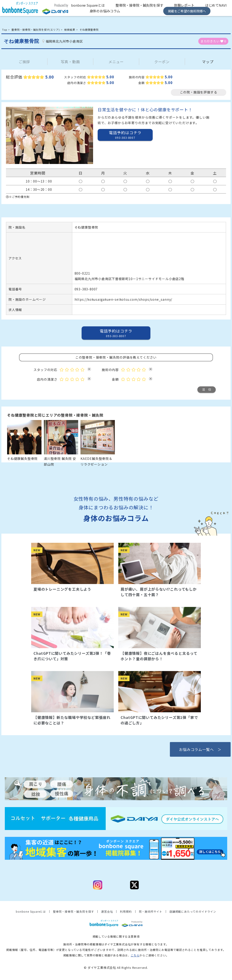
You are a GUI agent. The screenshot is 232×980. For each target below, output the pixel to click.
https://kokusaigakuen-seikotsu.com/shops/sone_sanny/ (123, 299)
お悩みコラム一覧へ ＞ (200, 749)
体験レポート (184, 5)
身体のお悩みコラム (105, 11)
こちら (135, 955)
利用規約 (126, 912)
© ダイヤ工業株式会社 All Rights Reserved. (116, 968)
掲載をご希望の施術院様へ (187, 11)
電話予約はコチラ (125, 135)
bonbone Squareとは (88, 5)
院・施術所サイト (151, 912)
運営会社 (107, 912)
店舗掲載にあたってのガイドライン (193, 912)
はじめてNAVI (216, 5)
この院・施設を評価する (199, 92)
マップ (208, 62)
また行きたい (213, 41)
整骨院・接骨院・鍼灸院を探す (139, 5)
